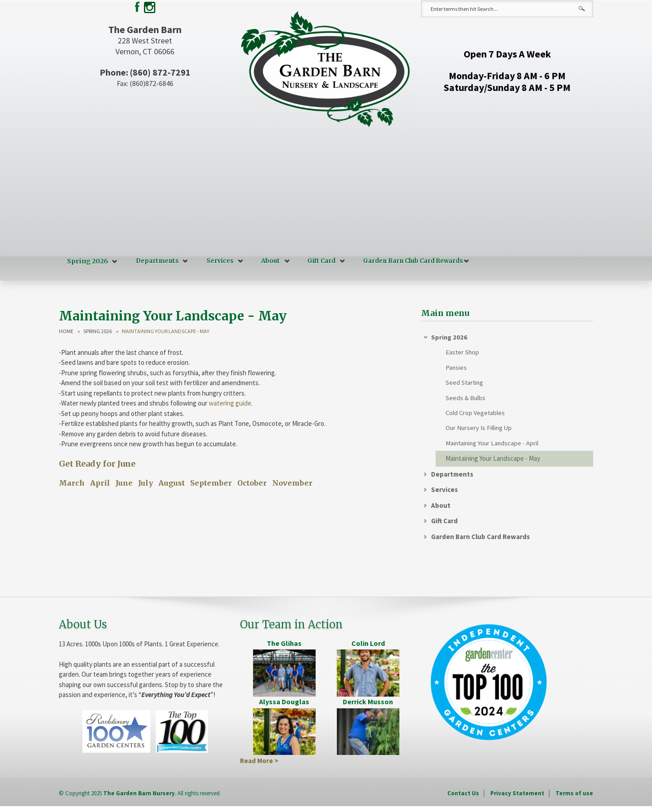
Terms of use (574, 796)
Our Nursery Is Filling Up (479, 430)
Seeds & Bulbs (466, 399)
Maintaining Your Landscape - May (493, 461)
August (172, 482)
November (292, 482)
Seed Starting (465, 383)
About (268, 261)
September (211, 482)
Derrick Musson (368, 704)
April (100, 482)
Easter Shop (463, 352)
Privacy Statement (517, 796)
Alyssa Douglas (284, 704)
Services (218, 261)
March (72, 482)
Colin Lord (368, 646)
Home (66, 330)
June (124, 482)
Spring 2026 (86, 261)
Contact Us (463, 796)
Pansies (456, 368)
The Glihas (284, 646)
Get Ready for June (97, 462)
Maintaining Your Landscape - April (493, 446)
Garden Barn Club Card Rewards (411, 261)
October (252, 482)
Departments (155, 261)
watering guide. (231, 402)
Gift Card (319, 261)
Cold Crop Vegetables (476, 414)
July (146, 482)
